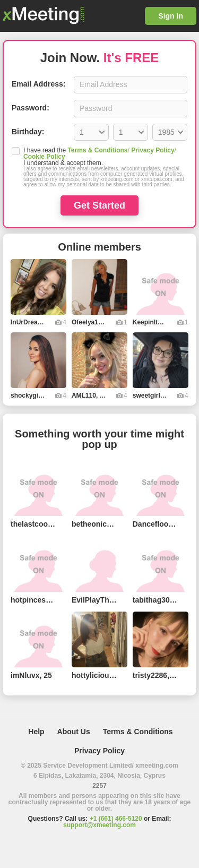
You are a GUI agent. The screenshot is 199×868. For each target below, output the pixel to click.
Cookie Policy (44, 157)
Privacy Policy (153, 150)
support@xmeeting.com (99, 825)
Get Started (99, 205)
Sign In (171, 16)
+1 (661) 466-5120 (116, 819)
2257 (99, 786)
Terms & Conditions (97, 150)
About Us (74, 732)
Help (36, 732)
